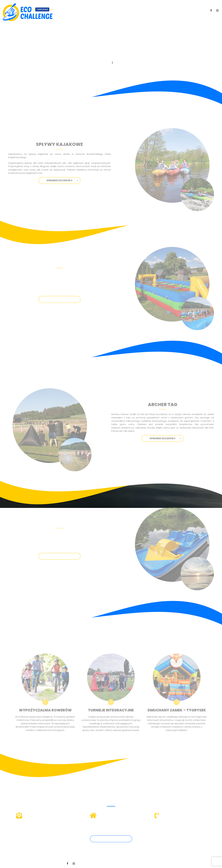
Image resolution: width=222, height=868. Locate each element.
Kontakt (200, 10)
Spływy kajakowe (114, 10)
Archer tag (156, 10)
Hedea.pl (153, 863)
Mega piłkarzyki (137, 10)
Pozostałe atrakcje (179, 10)
